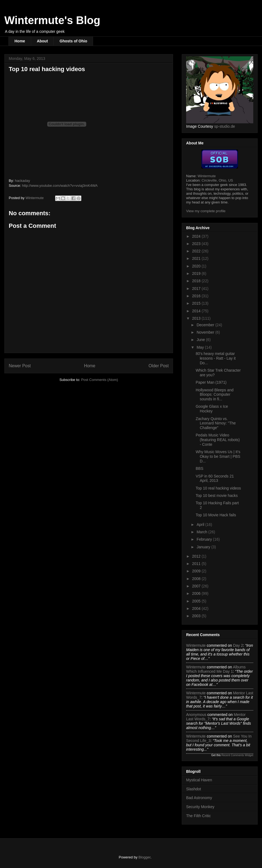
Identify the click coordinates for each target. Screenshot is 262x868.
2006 (197, 593)
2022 (197, 251)
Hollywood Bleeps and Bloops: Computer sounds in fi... (215, 395)
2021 (197, 258)
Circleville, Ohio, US (217, 180)
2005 (197, 601)
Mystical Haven (199, 780)
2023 (197, 244)
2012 (197, 556)
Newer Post (20, 366)
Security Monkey (200, 807)
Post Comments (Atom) (99, 380)
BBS (200, 468)
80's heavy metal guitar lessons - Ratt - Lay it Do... (216, 358)
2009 (197, 571)
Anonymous (196, 715)
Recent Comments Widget (237, 755)
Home (20, 41)
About (42, 41)
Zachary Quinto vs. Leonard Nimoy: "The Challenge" (216, 423)
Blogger (144, 857)
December (206, 325)
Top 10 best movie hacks (217, 496)
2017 (197, 289)
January (204, 547)
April (201, 525)
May (201, 347)
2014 (197, 311)
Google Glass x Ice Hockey (212, 409)
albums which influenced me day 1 (216, 669)
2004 (197, 608)
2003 (197, 616)
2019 (197, 273)
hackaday (22, 181)
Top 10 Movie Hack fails (216, 515)
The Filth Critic (198, 816)
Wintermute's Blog (52, 20)
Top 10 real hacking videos (218, 488)
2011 (197, 564)
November (206, 332)
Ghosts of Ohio (73, 41)
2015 (197, 303)
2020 (197, 266)
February (205, 539)
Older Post (159, 366)
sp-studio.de (225, 126)
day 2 (238, 645)
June (201, 340)
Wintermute (207, 176)
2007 (197, 586)
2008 (197, 579)
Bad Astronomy (199, 798)
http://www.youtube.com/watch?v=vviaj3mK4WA (60, 186)
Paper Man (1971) (211, 382)
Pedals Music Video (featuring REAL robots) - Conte (218, 440)
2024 (197, 236)
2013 (197, 318)
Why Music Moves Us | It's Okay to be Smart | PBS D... (218, 456)
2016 (197, 296)
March (202, 532)
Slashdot (193, 789)
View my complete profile (206, 211)
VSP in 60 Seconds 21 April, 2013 (215, 478)
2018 (197, 281)
